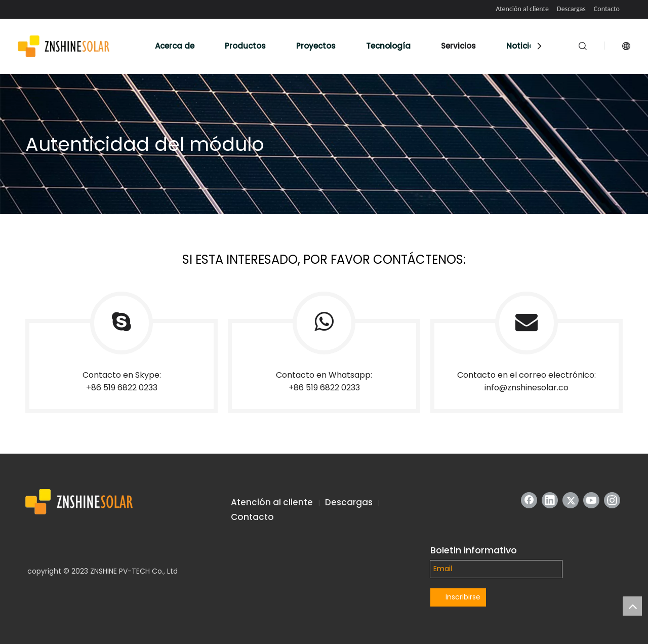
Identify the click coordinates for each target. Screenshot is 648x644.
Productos (245, 46)
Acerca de (175, 46)
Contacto (607, 9)
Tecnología (388, 46)
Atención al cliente (522, 9)
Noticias (523, 46)
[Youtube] (591, 500)
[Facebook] (529, 500)
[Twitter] (571, 500)
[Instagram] (612, 500)
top (632, 606)
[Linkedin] (550, 500)
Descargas (571, 9)
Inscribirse (463, 597)
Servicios (458, 46)
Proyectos (316, 46)
